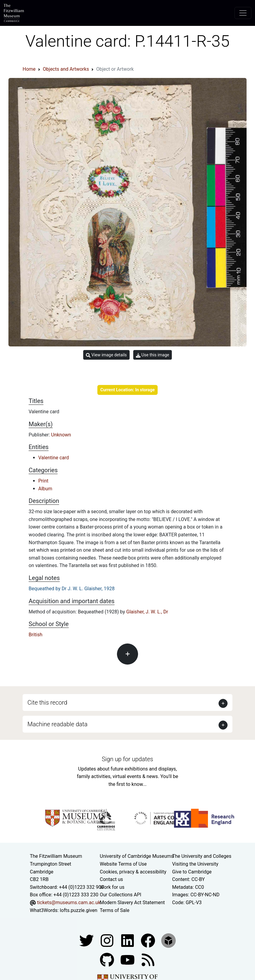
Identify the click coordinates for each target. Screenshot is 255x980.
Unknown (61, 435)
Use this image (153, 355)
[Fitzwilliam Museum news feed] (148, 959)
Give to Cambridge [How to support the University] (192, 872)
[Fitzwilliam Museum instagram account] (108, 940)
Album (45, 489)
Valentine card (54, 458)
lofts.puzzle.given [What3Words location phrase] (78, 910)
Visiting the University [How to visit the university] (195, 864)
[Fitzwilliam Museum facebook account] (128, 940)
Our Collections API (121, 895)
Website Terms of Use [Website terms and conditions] (123, 864)
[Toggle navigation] (243, 13)
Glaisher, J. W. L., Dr (147, 612)
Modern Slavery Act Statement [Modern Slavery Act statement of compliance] (132, 902)
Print (43, 481)
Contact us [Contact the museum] (111, 879)
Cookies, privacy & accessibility (133, 872)
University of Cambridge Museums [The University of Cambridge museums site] (137, 856)
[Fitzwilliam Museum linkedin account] (149, 940)
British (35, 635)
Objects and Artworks (66, 69)
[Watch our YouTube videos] (128, 959)
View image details (106, 355)
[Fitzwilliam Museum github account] (108, 959)
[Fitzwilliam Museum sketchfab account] (168, 940)
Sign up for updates (127, 759)
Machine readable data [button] (57, 724)
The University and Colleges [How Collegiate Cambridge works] (202, 856)
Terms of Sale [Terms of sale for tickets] (115, 910)
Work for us (112, 887)
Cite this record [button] (47, 702)
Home (29, 69)
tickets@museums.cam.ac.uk (69, 902)
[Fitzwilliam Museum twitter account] (87, 940)
